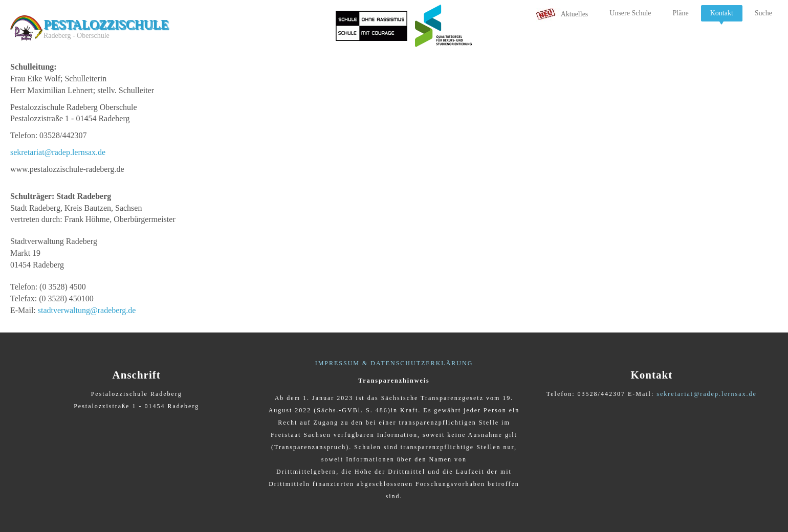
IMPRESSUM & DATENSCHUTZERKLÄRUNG (394, 363)
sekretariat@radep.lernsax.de (58, 152)
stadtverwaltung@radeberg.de (87, 310)
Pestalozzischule (106, 24)
